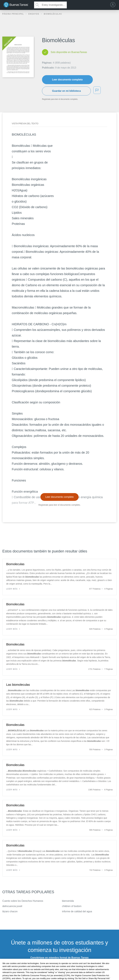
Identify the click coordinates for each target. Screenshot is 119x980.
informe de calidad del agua (77, 911)
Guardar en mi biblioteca (66, 91)
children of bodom (72, 906)
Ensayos (34, 14)
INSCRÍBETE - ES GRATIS (59, 966)
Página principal (13, 14)
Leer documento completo (67, 80)
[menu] (114, 5)
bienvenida (68, 901)
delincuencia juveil (12, 906)
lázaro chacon (10, 911)
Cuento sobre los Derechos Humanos (23, 901)
